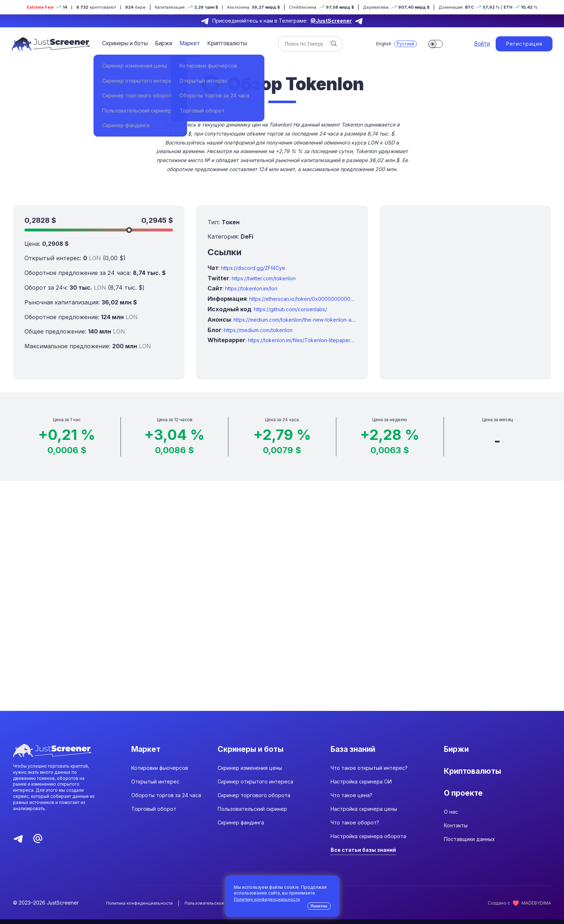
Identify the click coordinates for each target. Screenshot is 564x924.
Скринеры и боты (124, 43)
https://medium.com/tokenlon (258, 330)
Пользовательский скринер (252, 814)
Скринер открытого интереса (255, 787)
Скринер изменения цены (250, 773)
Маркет (186, 43)
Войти (477, 44)
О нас (451, 827)
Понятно (319, 906)
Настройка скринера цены (364, 814)
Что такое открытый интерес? (369, 773)
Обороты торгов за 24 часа (166, 800)
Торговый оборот (154, 814)
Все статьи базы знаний (363, 855)
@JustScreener (331, 21)
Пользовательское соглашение (220, 908)
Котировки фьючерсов (160, 773)
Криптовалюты (222, 43)
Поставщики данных (469, 854)
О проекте (466, 804)
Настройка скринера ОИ (361, 787)
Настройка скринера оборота (368, 841)
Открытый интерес (155, 787)
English (378, 44)
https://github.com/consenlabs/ (290, 309)
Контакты (456, 841)
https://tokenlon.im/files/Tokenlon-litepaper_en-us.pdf (312, 340)
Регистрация (522, 44)
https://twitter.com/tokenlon (264, 278)
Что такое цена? (351, 800)
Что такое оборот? (355, 828)
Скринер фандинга (241, 828)
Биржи (161, 43)
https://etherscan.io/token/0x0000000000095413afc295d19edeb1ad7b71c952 (343, 299)
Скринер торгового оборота (254, 800)
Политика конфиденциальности (140, 908)
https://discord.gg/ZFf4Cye (253, 268)
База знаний (357, 750)
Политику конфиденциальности (268, 899)
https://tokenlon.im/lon (251, 288)
